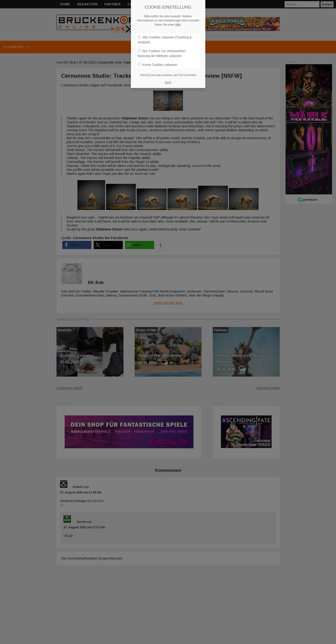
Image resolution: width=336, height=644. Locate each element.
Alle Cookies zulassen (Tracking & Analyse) (165, 37)
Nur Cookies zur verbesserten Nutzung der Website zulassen (162, 51)
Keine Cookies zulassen (157, 62)
